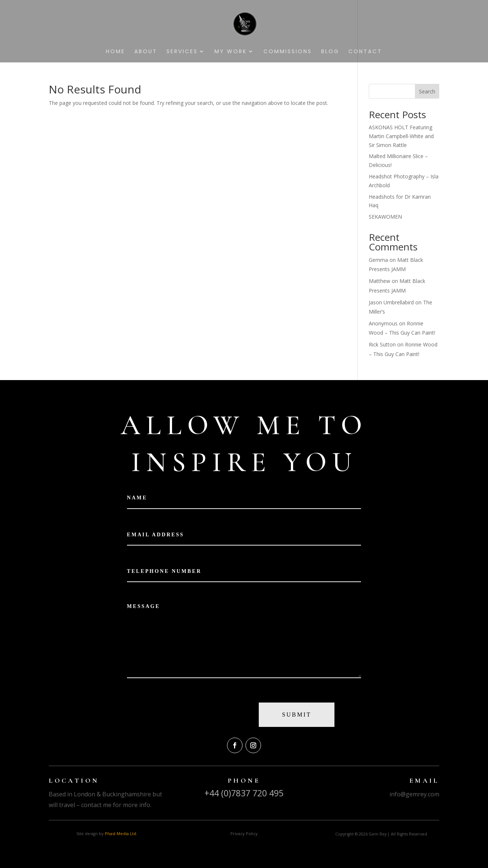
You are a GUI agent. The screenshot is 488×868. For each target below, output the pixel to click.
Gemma (378, 260)
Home (116, 52)
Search (427, 91)
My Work (231, 52)
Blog (330, 52)
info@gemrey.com (414, 794)
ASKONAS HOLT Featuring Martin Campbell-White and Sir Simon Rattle (401, 136)
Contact (365, 52)
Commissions (288, 52)
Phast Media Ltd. (121, 833)
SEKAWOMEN (385, 217)
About (146, 52)
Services (182, 52)
